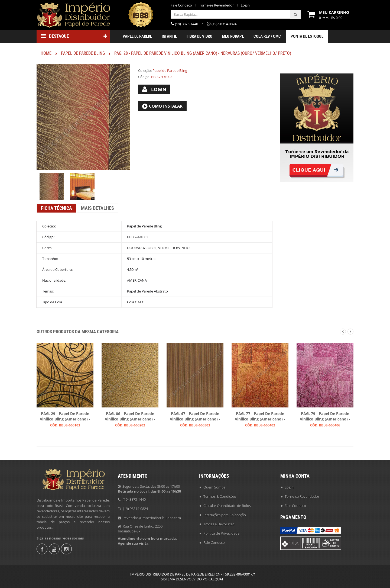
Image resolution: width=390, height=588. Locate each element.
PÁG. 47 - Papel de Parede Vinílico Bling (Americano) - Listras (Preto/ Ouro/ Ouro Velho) (195, 417)
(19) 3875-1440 (134, 499)
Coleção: (145, 70)
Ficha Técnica (56, 208)
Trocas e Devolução (219, 524)
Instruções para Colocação (225, 515)
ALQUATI (217, 579)
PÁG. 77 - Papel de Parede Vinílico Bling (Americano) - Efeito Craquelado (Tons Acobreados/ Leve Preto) (260, 417)
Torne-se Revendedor (216, 5)
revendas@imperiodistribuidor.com (152, 518)
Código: (144, 77)
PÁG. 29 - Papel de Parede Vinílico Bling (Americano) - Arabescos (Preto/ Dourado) (65, 417)
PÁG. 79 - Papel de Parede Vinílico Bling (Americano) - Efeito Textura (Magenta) (325, 417)
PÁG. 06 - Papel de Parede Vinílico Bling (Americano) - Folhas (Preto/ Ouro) (130, 417)
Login (245, 5)
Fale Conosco (181, 5)
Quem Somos (214, 487)
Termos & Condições (220, 496)
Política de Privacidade (221, 533)
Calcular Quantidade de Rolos (227, 506)
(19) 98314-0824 (135, 509)
